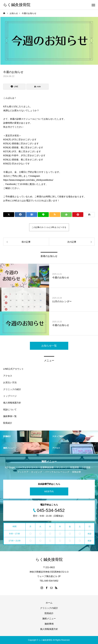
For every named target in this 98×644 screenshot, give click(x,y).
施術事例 (49, 624)
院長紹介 (8, 423)
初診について (10, 410)
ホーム (49, 603)
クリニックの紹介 (12, 389)
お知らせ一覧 (49, 346)
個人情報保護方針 (12, 403)
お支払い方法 (10, 382)
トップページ (10, 396)
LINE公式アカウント (14, 369)
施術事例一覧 (10, 416)
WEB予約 (49, 491)
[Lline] (14, 87)
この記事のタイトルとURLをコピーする (49, 227)
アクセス (8, 376)
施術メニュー (49, 618)
